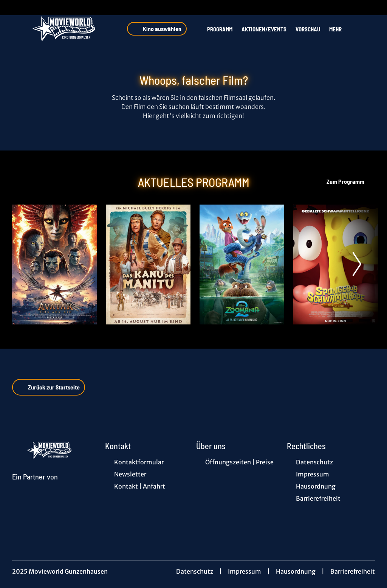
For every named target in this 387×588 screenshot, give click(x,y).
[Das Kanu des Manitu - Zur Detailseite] (148, 265)
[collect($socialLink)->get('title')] (14, 8)
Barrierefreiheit (353, 571)
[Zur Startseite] (65, 29)
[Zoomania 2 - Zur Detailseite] (242, 265)
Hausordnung (296, 571)
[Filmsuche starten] (367, 29)
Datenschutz (195, 571)
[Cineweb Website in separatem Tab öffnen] (35, 486)
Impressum (245, 571)
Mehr (340, 29)
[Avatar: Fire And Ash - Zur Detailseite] (54, 265)
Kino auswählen (157, 29)
